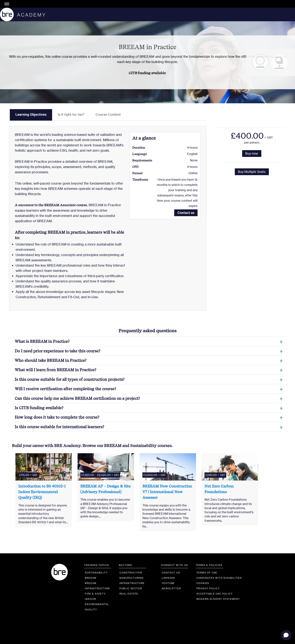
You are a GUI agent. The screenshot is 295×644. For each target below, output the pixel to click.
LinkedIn (168, 578)
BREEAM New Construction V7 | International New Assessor (167, 492)
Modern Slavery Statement (218, 599)
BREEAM (91, 578)
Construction (131, 573)
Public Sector (131, 588)
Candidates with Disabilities (219, 578)
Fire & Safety (95, 594)
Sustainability (96, 573)
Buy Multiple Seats (252, 172)
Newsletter (171, 588)
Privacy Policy (208, 588)
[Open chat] (286, 635)
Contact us (186, 213)
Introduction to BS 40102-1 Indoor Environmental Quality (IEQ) (42, 492)
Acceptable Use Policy (215, 594)
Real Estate (129, 594)
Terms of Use (207, 573)
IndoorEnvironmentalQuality (97, 604)
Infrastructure (132, 583)
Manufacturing (131, 578)
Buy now (252, 153)
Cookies (203, 583)
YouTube (168, 583)
